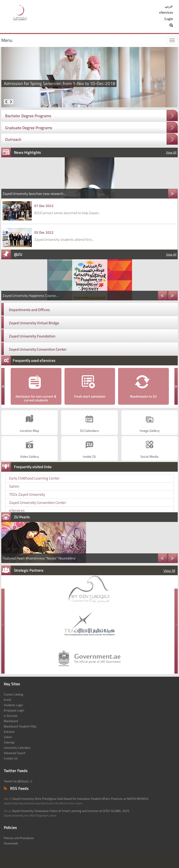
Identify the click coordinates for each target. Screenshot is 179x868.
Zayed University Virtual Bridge (34, 323)
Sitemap (9, 742)
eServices (166, 13)
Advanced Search (15, 753)
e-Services (11, 716)
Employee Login (14, 710)
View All (171, 152)
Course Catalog (13, 694)
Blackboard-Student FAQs (20, 726)
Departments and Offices (29, 310)
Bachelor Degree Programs (28, 116)
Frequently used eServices (34, 360)
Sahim (14, 486)
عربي (169, 6)
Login (168, 19)
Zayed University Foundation (32, 336)
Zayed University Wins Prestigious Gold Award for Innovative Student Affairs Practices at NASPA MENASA (80, 799)
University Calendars (17, 748)
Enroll (7, 700)
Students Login (13, 705)
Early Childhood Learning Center (34, 478)
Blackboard (11, 721)
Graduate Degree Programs (29, 128)
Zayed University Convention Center (38, 349)
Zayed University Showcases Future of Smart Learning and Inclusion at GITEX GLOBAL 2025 (71, 811)
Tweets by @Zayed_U (18, 781)
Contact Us (11, 758)
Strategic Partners (29, 570)
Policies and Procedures (19, 838)
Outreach (13, 139)
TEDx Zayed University (27, 494)
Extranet (9, 732)
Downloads (11, 843)
